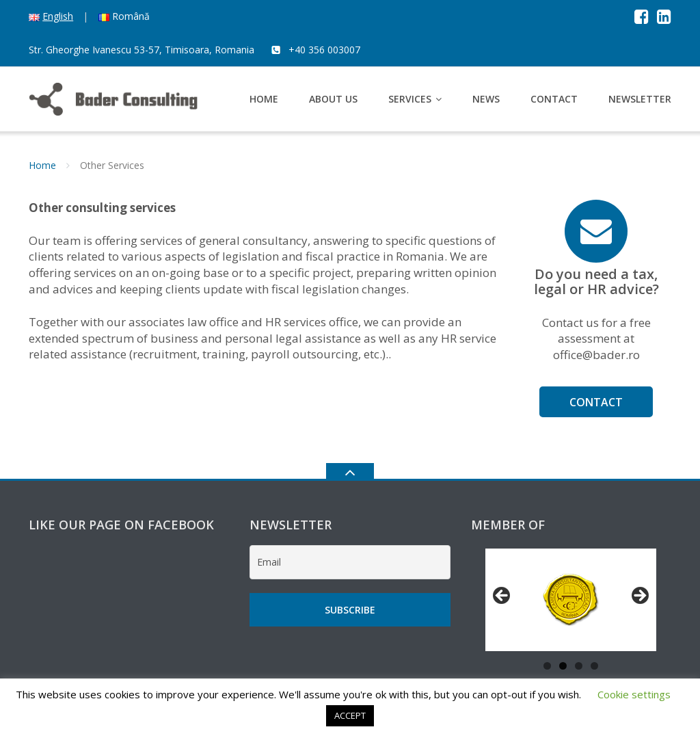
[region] (571, 600)
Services (410, 99)
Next (639, 596)
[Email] (350, 562)
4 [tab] (594, 666)
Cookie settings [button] (634, 694)
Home (264, 99)
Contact (554, 99)
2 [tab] (563, 666)
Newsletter (640, 99)
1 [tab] (547, 666)
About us (333, 99)
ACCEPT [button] (350, 715)
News (486, 99)
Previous (502, 596)
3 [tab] (579, 666)
